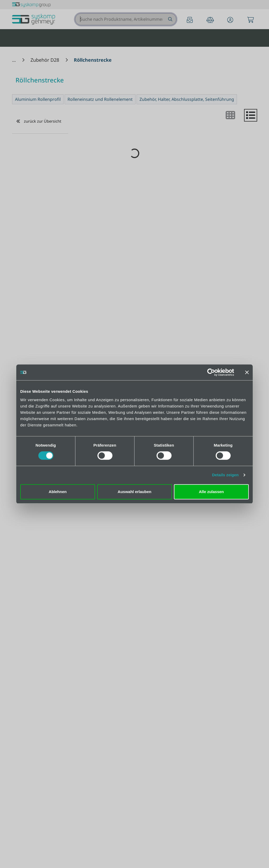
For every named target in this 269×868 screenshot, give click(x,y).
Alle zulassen (211, 492)
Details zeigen (225, 475)
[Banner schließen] (247, 372)
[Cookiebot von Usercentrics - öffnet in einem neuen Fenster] (211, 372)
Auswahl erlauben (134, 492)
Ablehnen (58, 492)
